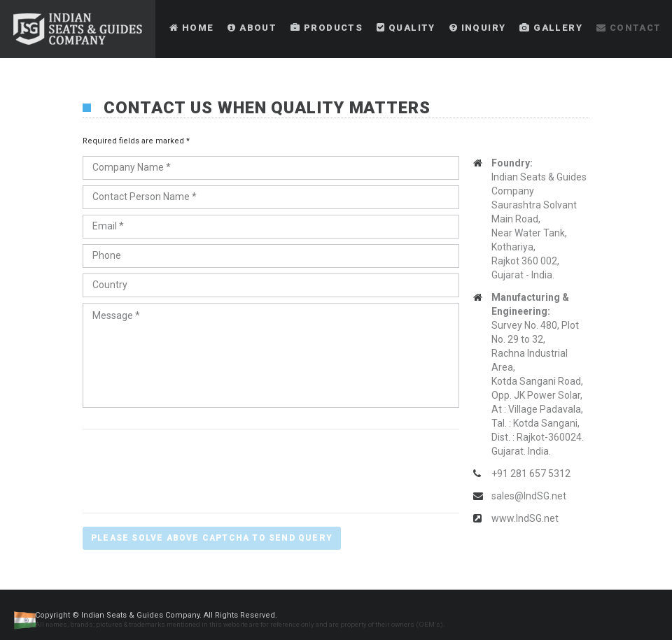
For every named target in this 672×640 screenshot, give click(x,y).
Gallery (551, 28)
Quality (406, 28)
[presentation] (189, 470)
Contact (629, 28)
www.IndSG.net (525, 518)
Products (327, 28)
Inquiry (478, 28)
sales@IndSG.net (529, 496)
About (252, 28)
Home (191, 28)
